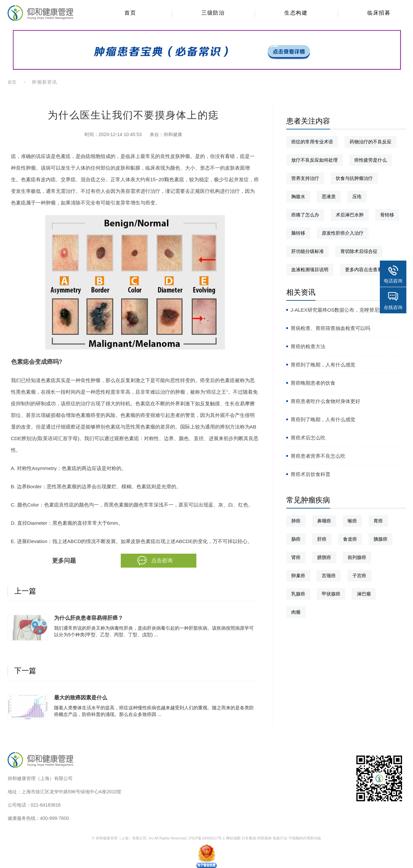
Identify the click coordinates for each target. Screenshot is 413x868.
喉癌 (352, 521)
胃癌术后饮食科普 (310, 474)
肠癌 (296, 539)
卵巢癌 (298, 576)
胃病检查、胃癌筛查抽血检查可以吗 (330, 328)
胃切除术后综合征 (359, 251)
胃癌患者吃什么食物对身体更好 (325, 401)
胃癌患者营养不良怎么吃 (318, 456)
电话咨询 (393, 281)
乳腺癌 (298, 594)
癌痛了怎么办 (305, 215)
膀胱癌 (324, 557)
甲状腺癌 (331, 594)
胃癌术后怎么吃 (308, 438)
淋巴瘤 (364, 594)
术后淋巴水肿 (350, 215)
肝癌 (322, 539)
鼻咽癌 (324, 521)
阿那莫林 (264, 838)
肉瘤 (296, 612)
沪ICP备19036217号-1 (207, 838)
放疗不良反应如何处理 (314, 160)
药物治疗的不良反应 (371, 142)
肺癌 (296, 521)
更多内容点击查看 (364, 270)
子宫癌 (359, 576)
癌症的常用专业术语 (312, 142)
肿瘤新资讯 (44, 82)
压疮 (357, 197)
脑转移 (298, 233)
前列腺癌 (357, 557)
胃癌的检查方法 (308, 346)
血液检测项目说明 (310, 270)
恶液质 (329, 197)
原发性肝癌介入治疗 (343, 233)
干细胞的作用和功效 (305, 838)
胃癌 (378, 521)
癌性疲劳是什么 (371, 160)
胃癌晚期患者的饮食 (313, 383)
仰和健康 (173, 134)
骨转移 (387, 215)
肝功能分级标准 (308, 251)
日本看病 (249, 838)
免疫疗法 (280, 838)
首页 (12, 82)
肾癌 (296, 557)
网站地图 (233, 838)
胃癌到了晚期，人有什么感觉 (323, 365)
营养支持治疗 (305, 178)
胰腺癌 (380, 539)
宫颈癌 (329, 576)
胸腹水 (298, 197)
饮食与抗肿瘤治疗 (354, 178)
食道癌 (350, 539)
